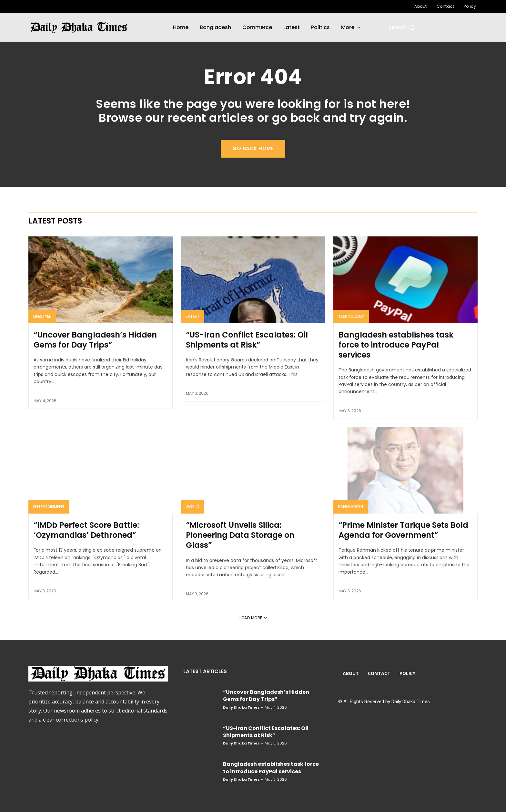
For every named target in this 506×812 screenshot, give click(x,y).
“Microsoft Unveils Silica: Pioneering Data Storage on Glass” (240, 535)
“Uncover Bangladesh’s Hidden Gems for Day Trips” (95, 340)
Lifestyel (42, 316)
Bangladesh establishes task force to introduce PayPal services (396, 345)
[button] (402, 27)
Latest (192, 316)
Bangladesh (351, 507)
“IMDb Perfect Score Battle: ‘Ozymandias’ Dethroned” (86, 530)
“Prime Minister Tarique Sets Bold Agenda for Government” (403, 530)
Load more (253, 618)
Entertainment (49, 507)
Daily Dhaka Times (241, 707)
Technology (351, 316)
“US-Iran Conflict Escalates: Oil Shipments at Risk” (247, 340)
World (192, 507)
